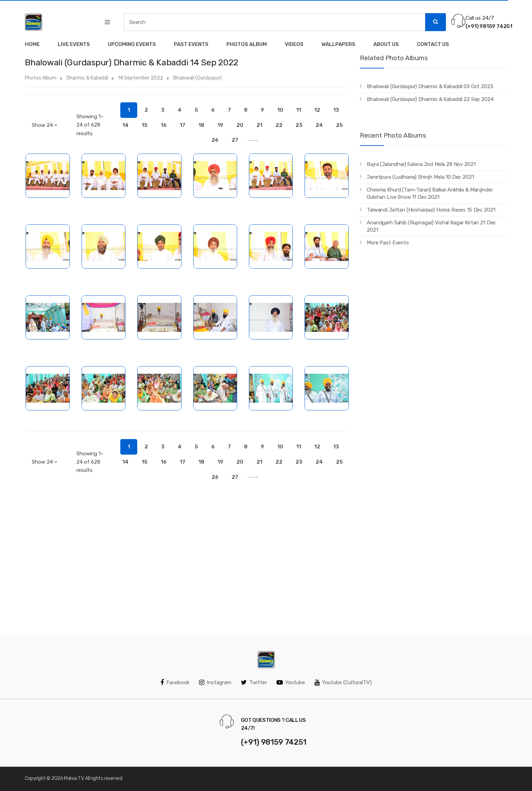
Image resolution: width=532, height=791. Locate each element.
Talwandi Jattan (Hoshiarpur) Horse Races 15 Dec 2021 (431, 210)
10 (280, 110)
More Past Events (388, 243)
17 (183, 125)
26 (215, 140)
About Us (386, 44)
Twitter (254, 682)
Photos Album (247, 44)
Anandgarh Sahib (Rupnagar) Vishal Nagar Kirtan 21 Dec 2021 (431, 226)
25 (339, 125)
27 (235, 140)
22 (279, 125)
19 (220, 125)
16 (164, 125)
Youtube (291, 682)
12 (317, 110)
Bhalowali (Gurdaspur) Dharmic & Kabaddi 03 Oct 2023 (430, 86)
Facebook (175, 682)
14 (125, 125)
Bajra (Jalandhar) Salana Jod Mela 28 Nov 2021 (421, 164)
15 (145, 125)
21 (259, 125)
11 (299, 110)
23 (299, 125)
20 (240, 125)
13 (336, 110)
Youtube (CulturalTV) (343, 682)
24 (319, 125)
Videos (294, 44)
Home (32, 44)
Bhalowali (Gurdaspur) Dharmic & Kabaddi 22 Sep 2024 (430, 99)
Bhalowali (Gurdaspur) (197, 78)
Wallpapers (338, 44)
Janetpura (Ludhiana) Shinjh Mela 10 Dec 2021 (420, 177)
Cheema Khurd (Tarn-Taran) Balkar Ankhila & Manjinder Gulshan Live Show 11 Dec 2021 (430, 193)
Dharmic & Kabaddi (88, 78)
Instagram (215, 682)
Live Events (74, 44)
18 (201, 125)
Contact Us (433, 44)
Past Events (191, 44)
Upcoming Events (132, 44)
